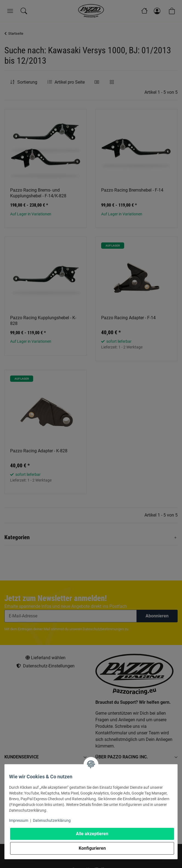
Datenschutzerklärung (52, 820)
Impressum (19, 820)
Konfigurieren (92, 848)
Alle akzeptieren (92, 834)
